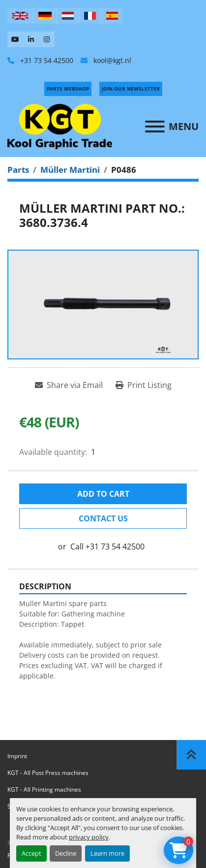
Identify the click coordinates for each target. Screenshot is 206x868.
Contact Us (103, 518)
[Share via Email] (69, 385)
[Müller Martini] (70, 170)
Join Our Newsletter (131, 89)
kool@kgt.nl (111, 60)
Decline (66, 853)
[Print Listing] (144, 385)
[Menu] (155, 127)
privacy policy (89, 837)
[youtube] (15, 39)
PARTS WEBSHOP (68, 89)
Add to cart (103, 494)
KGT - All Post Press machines (48, 773)
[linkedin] (31, 39)
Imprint (17, 756)
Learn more (107, 853)
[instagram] (47, 39)
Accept (31, 853)
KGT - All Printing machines (44, 789)
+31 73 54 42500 (46, 60)
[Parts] (18, 170)
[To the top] (191, 755)
